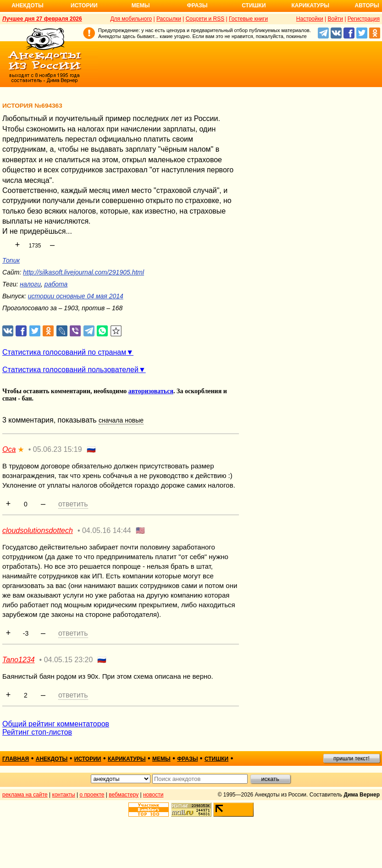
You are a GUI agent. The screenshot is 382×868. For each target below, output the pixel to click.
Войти (335, 19)
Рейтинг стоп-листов (37, 732)
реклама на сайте (25, 795)
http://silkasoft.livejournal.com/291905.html (83, 272)
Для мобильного (131, 19)
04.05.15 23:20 (69, 660)
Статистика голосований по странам (64, 352)
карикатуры (127, 759)
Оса (9, 449)
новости (153, 795)
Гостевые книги (248, 19)
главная (16, 759)
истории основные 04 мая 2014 (76, 296)
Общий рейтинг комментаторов (56, 724)
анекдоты (52, 759)
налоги (30, 284)
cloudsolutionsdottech (38, 530)
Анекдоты (28, 5)
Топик (11, 260)
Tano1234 (19, 660)
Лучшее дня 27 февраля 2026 (42, 19)
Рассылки (169, 19)
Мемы (141, 5)
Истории (84, 5)
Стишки (254, 5)
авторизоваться (151, 391)
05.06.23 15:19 (58, 449)
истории (88, 759)
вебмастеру (124, 795)
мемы (161, 759)
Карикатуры (310, 5)
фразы (187, 759)
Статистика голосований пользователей (70, 370)
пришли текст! (352, 758)
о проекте (92, 795)
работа (56, 284)
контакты (64, 795)
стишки (216, 759)
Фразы (197, 5)
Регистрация (364, 19)
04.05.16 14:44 (107, 530)
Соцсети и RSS (205, 19)
